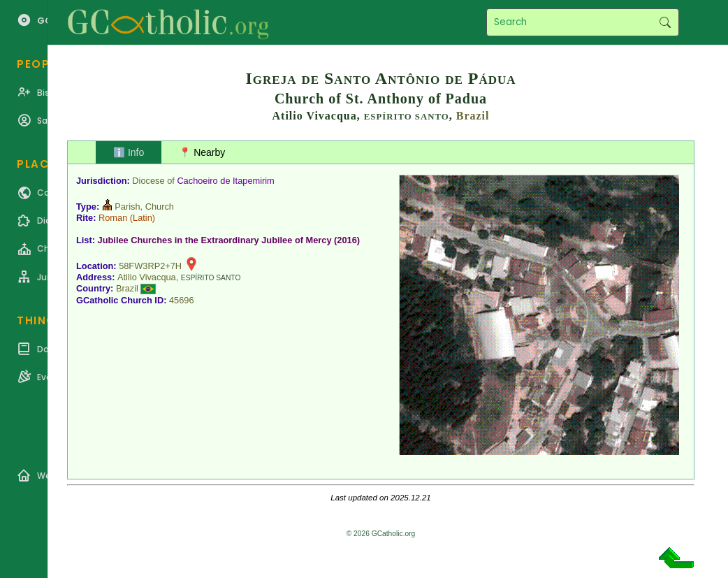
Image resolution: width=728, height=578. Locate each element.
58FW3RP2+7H (150, 266)
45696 (182, 300)
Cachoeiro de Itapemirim (225, 181)
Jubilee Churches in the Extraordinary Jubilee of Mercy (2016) (229, 240)
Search (665, 22)
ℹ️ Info (129, 152)
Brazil (473, 116)
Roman (113, 218)
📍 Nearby (202, 152)
